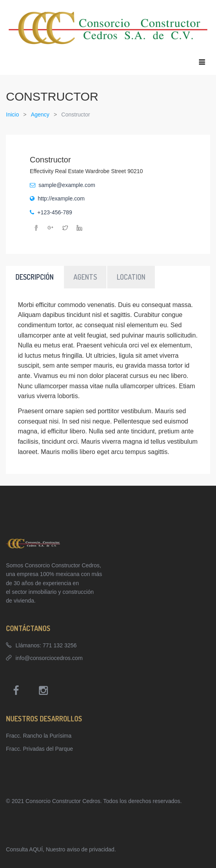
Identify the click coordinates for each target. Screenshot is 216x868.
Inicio (13, 114)
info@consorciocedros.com (49, 658)
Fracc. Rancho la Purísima (39, 736)
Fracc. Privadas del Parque (40, 749)
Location (131, 277)
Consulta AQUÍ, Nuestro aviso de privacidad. (61, 849)
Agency (40, 114)
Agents (85, 277)
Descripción (35, 277)
